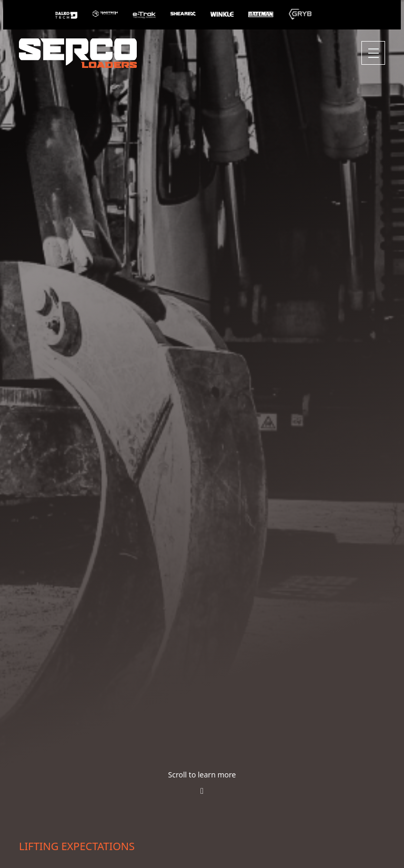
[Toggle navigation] (373, 53)
